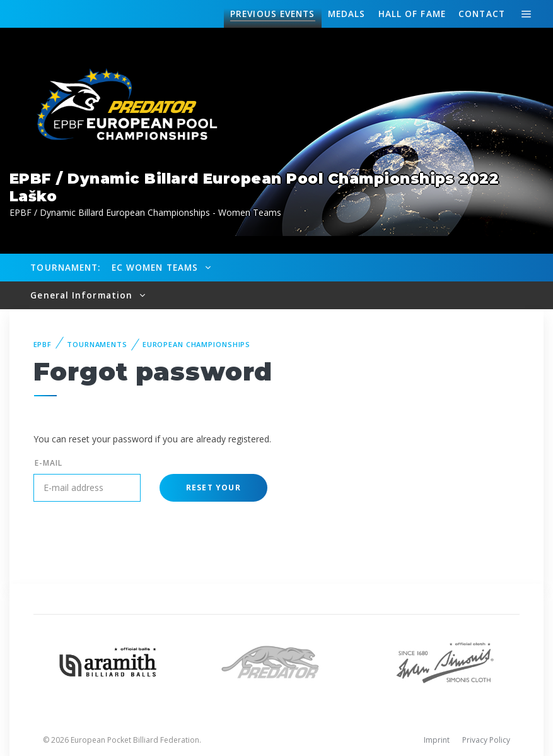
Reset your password (213, 492)
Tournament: (65, 267)
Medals (347, 14)
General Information (83, 295)
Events (272, 14)
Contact (482, 14)
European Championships (196, 344)
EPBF (43, 344)
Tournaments (97, 344)
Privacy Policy (486, 740)
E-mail (49, 463)
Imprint (437, 740)
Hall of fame (412, 14)
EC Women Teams (156, 267)
